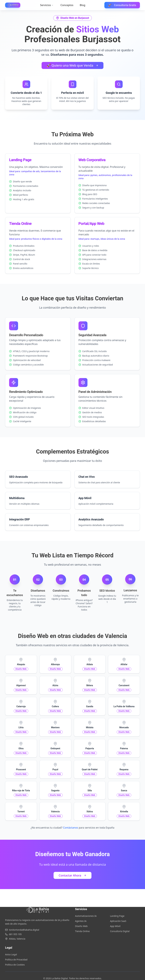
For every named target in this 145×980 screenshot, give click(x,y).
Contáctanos (71, 828)
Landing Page (117, 916)
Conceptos (67, 5)
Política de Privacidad (16, 960)
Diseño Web (81, 926)
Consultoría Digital (120, 931)
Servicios (47, 5)
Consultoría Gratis (122, 5)
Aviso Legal (11, 954)
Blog (82, 5)
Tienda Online (82, 931)
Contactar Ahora (72, 875)
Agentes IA (81, 921)
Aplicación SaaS (118, 921)
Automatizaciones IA (86, 916)
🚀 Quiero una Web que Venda (72, 65)
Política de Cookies (15, 965)
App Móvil (115, 926)
